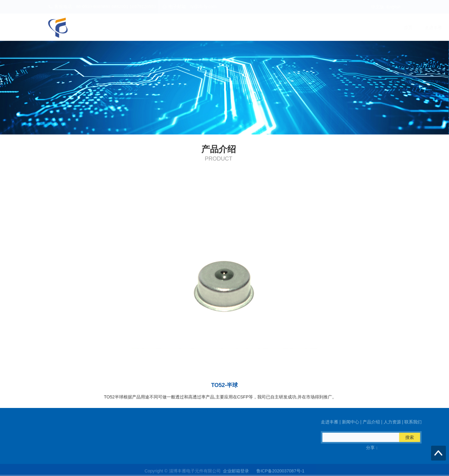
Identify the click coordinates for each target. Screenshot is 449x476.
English (394, 7)
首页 (252, 28)
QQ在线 (38, 448)
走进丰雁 (277, 28)
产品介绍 (336, 28)
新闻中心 (307, 28)
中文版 (378, 7)
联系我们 (396, 28)
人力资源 (366, 28)
